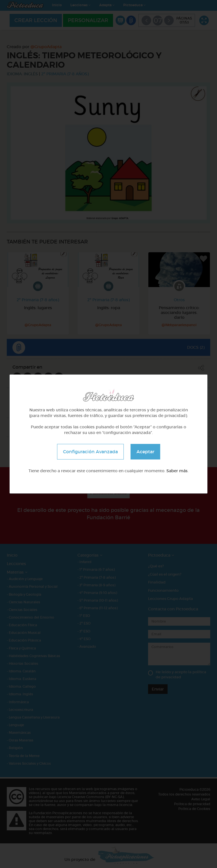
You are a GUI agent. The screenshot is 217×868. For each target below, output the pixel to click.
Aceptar (145, 452)
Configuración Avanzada (90, 452)
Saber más (177, 471)
